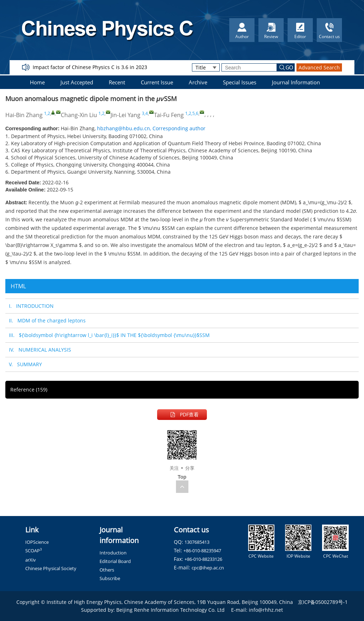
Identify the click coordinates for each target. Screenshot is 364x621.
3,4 (145, 113)
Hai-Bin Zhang (24, 115)
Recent (117, 82)
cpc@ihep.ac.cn (208, 568)
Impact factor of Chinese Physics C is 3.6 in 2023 (90, 67)
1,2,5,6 (192, 113)
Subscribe (110, 578)
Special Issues (240, 82)
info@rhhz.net (266, 610)
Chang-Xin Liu (79, 115)
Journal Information (296, 82)
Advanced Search (319, 67)
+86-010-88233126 (203, 559)
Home (37, 82)
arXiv (31, 560)
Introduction (113, 553)
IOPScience (37, 542)
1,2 (47, 113)
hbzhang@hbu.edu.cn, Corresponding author (151, 128)
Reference (29, 390)
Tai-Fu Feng (169, 115)
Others (107, 570)
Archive (198, 82)
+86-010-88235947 (202, 551)
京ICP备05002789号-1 (323, 602)
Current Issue (157, 82)
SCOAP (34, 551)
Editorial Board (115, 561)
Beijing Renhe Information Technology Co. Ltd (170, 610)
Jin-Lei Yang (125, 115)
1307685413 (197, 542)
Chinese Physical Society (51, 568)
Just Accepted (77, 82)
